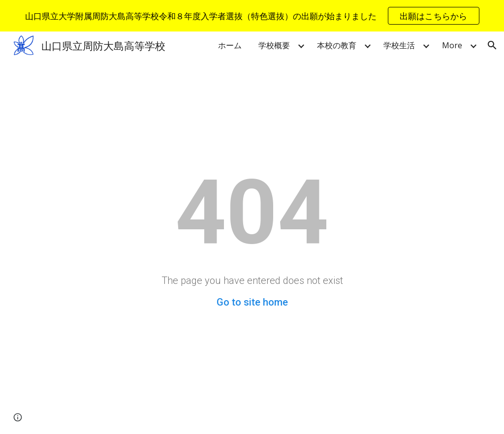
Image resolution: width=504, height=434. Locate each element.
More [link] (452, 45)
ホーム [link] (230, 45)
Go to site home (252, 302)
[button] (492, 45)
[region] (252, 16)
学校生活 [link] (399, 45)
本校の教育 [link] (337, 45)
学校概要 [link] (274, 45)
